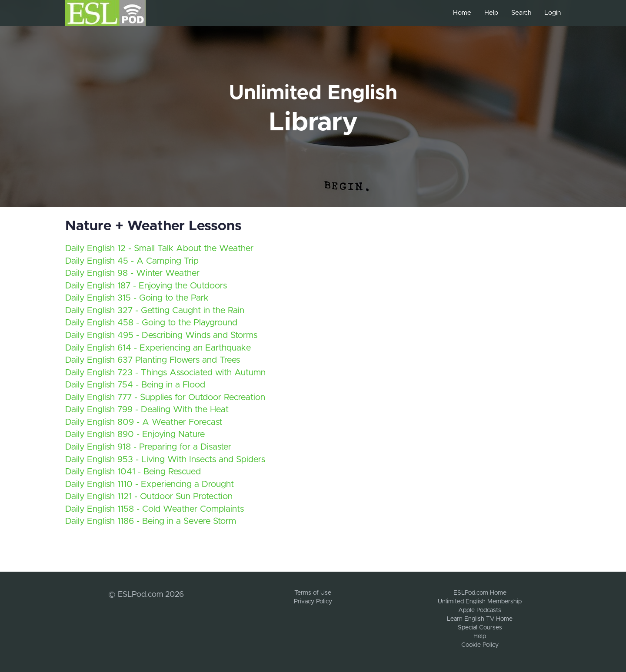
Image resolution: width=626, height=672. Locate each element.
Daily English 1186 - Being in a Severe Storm (151, 521)
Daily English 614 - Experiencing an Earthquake (158, 348)
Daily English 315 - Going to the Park (137, 298)
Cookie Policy (480, 645)
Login (553, 13)
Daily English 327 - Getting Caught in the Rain (155, 311)
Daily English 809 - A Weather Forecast (144, 422)
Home (462, 13)
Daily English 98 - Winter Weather (132, 273)
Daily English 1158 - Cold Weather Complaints (155, 509)
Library (313, 122)
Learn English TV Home (480, 619)
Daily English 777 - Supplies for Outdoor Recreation (165, 397)
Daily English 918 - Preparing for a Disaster (148, 447)
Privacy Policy (313, 602)
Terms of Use (313, 593)
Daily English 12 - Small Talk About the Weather (159, 248)
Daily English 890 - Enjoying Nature (135, 434)
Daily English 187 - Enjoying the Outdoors (146, 286)
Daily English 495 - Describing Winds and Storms (161, 335)
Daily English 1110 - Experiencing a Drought (150, 484)
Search (521, 13)
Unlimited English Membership (480, 602)
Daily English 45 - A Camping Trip (132, 261)
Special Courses (480, 628)
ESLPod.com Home (480, 593)
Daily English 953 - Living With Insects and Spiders (165, 460)
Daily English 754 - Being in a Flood (135, 385)
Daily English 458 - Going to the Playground (151, 323)
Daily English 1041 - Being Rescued (133, 472)
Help (491, 13)
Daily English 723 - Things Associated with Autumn (165, 373)
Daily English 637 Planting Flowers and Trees (153, 360)
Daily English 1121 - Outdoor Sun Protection (149, 497)
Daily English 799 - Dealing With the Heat (147, 410)
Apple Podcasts (480, 610)
